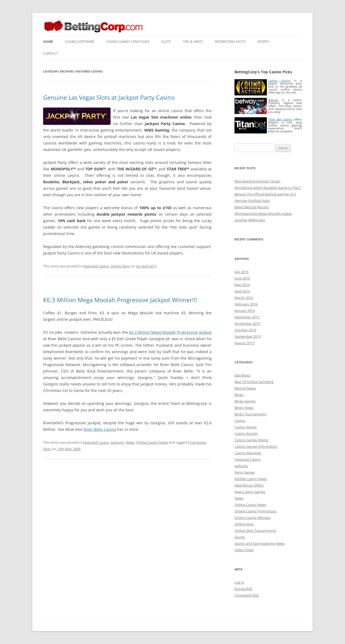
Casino (240, 421)
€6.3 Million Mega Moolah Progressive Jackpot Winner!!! (120, 300)
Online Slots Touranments (255, 531)
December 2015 (247, 317)
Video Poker (244, 550)
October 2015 (245, 330)
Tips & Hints (193, 42)
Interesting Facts (230, 42)
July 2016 (241, 272)
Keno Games (245, 472)
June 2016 (242, 278)
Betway (273, 100)
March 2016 (244, 298)
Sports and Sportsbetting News (260, 543)
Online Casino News (152, 442)
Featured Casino (96, 266)
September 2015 (248, 336)
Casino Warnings (248, 453)
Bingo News (244, 408)
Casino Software (80, 42)
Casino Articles (246, 433)
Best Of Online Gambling (254, 382)
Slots (166, 42)
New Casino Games (250, 492)
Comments (247, 595)
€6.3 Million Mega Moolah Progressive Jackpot (170, 332)
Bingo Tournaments (250, 414)
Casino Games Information (256, 446)
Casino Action (279, 80)
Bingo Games (245, 401)
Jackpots (117, 442)
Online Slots (120, 266)
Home (48, 42)
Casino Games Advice (251, 440)
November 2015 (247, 323)
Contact (51, 54)
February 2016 (246, 304)
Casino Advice (246, 427)
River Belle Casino (100, 429)
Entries (243, 589)
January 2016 (245, 311)
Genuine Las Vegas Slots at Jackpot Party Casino (109, 97)
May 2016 (242, 285)
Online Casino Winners (253, 518)
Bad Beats (242, 375)
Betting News (245, 388)
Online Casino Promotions (256, 511)
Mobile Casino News (251, 479)
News (130, 442)
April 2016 (242, 291)
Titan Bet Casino (280, 119)
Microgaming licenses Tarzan (257, 181)
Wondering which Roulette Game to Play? (268, 188)
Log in (239, 582)
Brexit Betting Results (252, 207)
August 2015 (244, 343)
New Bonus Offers (249, 485)
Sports (263, 42)
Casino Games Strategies (128, 42)
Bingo (239, 395)
